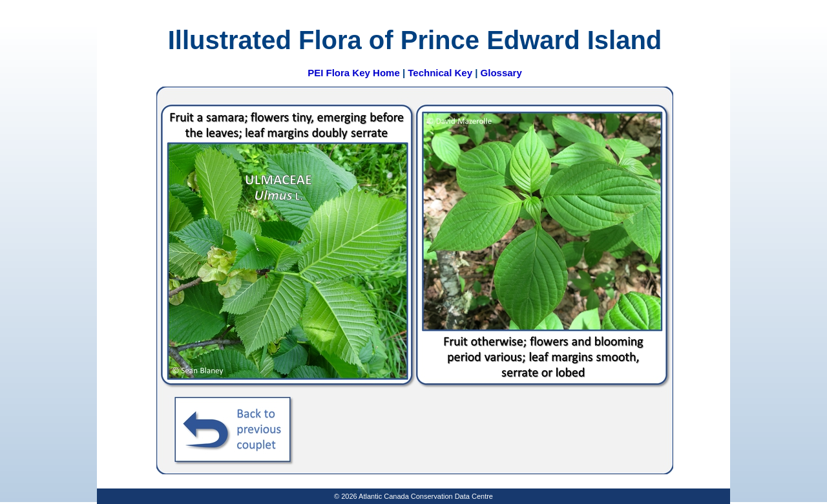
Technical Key (440, 73)
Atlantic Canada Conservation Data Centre (426, 496)
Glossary (501, 73)
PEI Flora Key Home (354, 73)
